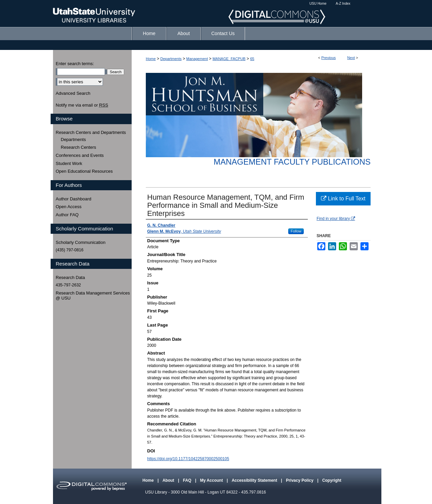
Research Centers (78, 147)
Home (151, 59)
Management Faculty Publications (292, 162)
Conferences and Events (80, 155)
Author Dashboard (74, 199)
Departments (171, 59)
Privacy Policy (300, 480)
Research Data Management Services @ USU (93, 296)
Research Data (70, 277)
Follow (296, 231)
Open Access (69, 207)
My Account (212, 480)
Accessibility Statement (255, 480)
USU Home (318, 4)
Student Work (69, 163)
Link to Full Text (343, 199)
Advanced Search (73, 93)
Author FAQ (67, 215)
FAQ (188, 480)
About (169, 480)
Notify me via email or (82, 105)
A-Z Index (343, 4)
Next (351, 58)
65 (252, 59)
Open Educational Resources (84, 171)
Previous (329, 58)
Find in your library (336, 219)
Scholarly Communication (80, 242)
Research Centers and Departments (91, 132)
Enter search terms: (75, 64)
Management (197, 59)
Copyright (332, 480)
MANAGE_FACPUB (229, 59)
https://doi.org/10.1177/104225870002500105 (188, 459)
